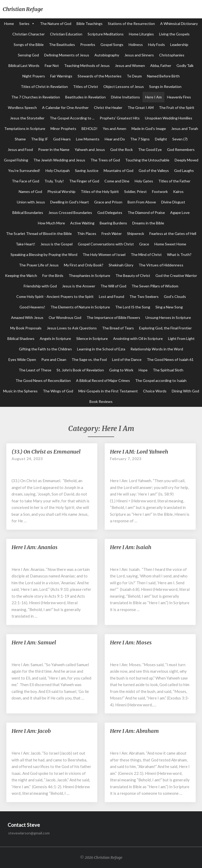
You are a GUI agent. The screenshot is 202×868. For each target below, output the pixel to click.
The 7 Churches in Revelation (36, 97)
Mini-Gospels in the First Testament (108, 391)
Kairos (178, 191)
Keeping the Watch (21, 275)
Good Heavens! (32, 307)
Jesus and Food (20, 149)
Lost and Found (112, 296)
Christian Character (29, 34)
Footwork (160, 191)
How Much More (51, 223)
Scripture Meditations (106, 34)
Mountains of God (118, 170)
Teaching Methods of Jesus (87, 65)
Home (9, 23)
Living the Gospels (174, 34)
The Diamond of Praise (146, 212)
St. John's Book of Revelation (80, 370)
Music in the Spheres (20, 391)
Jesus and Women (130, 65)
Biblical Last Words (24, 65)
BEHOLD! (90, 128)
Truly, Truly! (54, 181)
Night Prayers (34, 76)
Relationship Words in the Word (157, 349)
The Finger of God (84, 181)
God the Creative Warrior (176, 275)
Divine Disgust (173, 202)
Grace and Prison (108, 202)
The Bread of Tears (118, 328)
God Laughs (184, 170)
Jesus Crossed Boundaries (70, 212)
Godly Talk (185, 65)
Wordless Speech (22, 107)
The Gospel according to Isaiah (161, 380)
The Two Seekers (144, 296)
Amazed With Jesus (27, 317)
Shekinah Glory (121, 265)
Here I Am (153, 97)
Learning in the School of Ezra (101, 349)
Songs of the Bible (29, 44)
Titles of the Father (174, 181)
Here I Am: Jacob (31, 731)
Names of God (30, 191)
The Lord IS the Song (133, 307)
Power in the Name (54, 149)
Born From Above (142, 202)
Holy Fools (156, 44)
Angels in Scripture (55, 338)
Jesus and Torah (185, 128)
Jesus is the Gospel (57, 244)
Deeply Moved (186, 160)
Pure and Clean (54, 359)
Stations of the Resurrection (131, 23)
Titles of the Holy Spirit (100, 191)
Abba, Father (161, 65)
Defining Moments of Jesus (67, 55)
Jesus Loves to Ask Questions (72, 328)
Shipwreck (136, 233)
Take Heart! (26, 244)
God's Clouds (175, 296)
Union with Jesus (31, 202)
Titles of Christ (86, 86)
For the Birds (53, 275)
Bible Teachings (90, 23)
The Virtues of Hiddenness (161, 265)
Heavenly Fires (179, 97)
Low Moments (88, 139)
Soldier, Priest (135, 191)
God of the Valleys (154, 170)
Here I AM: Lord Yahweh (139, 452)
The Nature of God (56, 23)
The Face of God (26, 181)
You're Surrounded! (24, 170)
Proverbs (88, 44)
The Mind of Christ (146, 254)
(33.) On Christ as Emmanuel (46, 452)
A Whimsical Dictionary (179, 23)
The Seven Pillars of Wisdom (155, 286)
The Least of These (35, 370)
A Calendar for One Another (65, 107)
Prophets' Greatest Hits (120, 118)
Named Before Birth (163, 76)
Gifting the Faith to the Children (45, 349)
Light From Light (181, 338)
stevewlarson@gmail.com (29, 833)
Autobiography (107, 55)
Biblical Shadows (21, 338)
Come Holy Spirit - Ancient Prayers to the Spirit (55, 296)
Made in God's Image (149, 128)
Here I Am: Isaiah (131, 547)
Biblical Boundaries (28, 212)
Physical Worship (61, 191)
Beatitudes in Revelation (85, 97)
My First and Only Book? (84, 265)
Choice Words (155, 391)
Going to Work (121, 370)
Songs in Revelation (165, 86)
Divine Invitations (125, 97)
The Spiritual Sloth (168, 370)
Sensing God (28, 55)
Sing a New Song (169, 307)
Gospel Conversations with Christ (106, 244)
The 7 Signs (140, 139)
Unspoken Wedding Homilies (169, 118)
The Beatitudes (62, 44)
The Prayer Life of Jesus (39, 265)
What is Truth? (179, 254)
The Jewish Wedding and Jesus (59, 160)
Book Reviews (101, 401)
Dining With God (185, 391)
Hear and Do (115, 139)
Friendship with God (40, 286)
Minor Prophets (63, 128)
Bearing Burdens (113, 223)
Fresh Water (112, 233)
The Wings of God (58, 391)
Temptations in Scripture (25, 128)
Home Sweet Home (170, 244)
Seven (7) (180, 139)
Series (24, 23)
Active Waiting (82, 223)
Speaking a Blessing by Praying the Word (44, 254)
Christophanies (172, 55)
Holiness (136, 44)
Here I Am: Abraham (134, 731)
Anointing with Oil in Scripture (138, 338)
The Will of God (113, 286)
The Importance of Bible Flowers (113, 317)
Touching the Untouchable (147, 160)
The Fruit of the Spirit (177, 107)
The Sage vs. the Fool (89, 359)
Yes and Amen (115, 128)
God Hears (62, 139)
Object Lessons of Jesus (124, 86)
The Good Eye (150, 149)
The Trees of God (105, 160)
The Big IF (39, 139)
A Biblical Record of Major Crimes (103, 380)
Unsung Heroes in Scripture (168, 317)
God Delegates (110, 212)
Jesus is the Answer (79, 286)
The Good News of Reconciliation (43, 380)
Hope (143, 370)
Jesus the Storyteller (27, 118)
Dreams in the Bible (148, 223)
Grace (144, 244)
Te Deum (134, 76)
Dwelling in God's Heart (70, 202)
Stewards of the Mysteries (100, 76)
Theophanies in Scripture (89, 275)
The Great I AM (141, 107)
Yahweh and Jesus (90, 149)
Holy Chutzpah (58, 170)
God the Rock (122, 149)
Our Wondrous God (65, 317)
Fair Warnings (61, 76)
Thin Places (87, 233)
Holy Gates (144, 181)
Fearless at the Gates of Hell (173, 233)
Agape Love (180, 212)
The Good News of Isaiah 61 (170, 359)
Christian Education (66, 34)
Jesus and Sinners (139, 55)
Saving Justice (87, 170)
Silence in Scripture (92, 338)
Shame (20, 139)
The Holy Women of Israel (104, 254)
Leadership (179, 44)
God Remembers (181, 149)
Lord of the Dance (127, 359)
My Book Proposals (26, 328)
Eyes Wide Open (22, 359)
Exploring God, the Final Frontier (165, 328)
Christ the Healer (108, 107)
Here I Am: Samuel (34, 642)
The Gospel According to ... (72, 118)
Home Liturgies (141, 34)
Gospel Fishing (16, 160)
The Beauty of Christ (133, 275)
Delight (161, 139)
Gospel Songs (112, 44)
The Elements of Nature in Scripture (80, 307)
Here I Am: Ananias (35, 547)
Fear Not (52, 65)
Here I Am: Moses (131, 642)
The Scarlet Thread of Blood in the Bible (39, 233)
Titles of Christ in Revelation (44, 86)
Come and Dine (117, 181)
